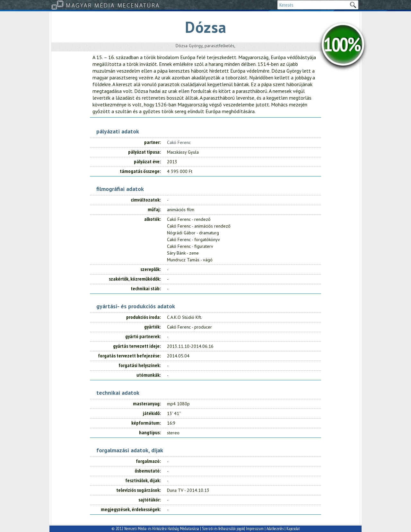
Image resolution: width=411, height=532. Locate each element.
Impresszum (255, 529)
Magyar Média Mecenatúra (113, 5)
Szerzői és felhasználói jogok (223, 529)
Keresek (353, 5)
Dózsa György (189, 46)
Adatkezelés (275, 529)
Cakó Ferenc (179, 142)
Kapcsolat (293, 529)
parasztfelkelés (219, 46)
